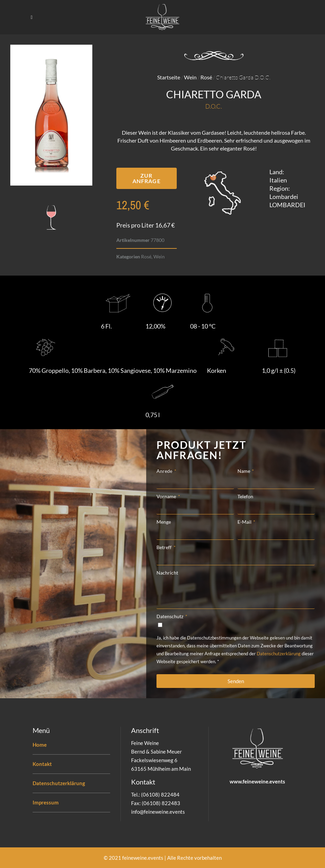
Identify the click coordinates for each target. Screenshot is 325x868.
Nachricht (167, 573)
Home (40, 745)
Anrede (165, 471)
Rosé (206, 77)
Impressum (46, 802)
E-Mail (245, 522)
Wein (190, 77)
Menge (164, 522)
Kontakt (42, 764)
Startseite (169, 77)
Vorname (167, 496)
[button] (147, 178)
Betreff (165, 547)
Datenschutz (170, 616)
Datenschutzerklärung (279, 654)
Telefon (245, 496)
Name (244, 471)
